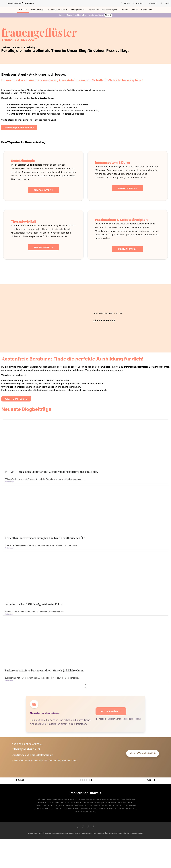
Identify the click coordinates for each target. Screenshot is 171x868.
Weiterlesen (9, 482)
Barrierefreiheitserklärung (118, 833)
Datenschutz (99, 833)
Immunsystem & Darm (58, 10)
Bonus (135, 10)
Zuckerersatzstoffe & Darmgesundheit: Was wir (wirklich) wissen (44, 670)
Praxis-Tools (147, 10)
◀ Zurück (20, 780)
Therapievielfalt (78, 10)
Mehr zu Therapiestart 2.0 (143, 753)
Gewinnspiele (137, 833)
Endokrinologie (38, 10)
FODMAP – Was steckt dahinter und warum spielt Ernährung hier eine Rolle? (52, 472)
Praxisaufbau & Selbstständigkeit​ (103, 10)
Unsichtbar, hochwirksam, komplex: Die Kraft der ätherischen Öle (45, 538)
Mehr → (108, 15)
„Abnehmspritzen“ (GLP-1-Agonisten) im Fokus (34, 604)
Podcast (125, 10)
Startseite (23, 10)
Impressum (87, 833)
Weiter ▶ (151, 780)
